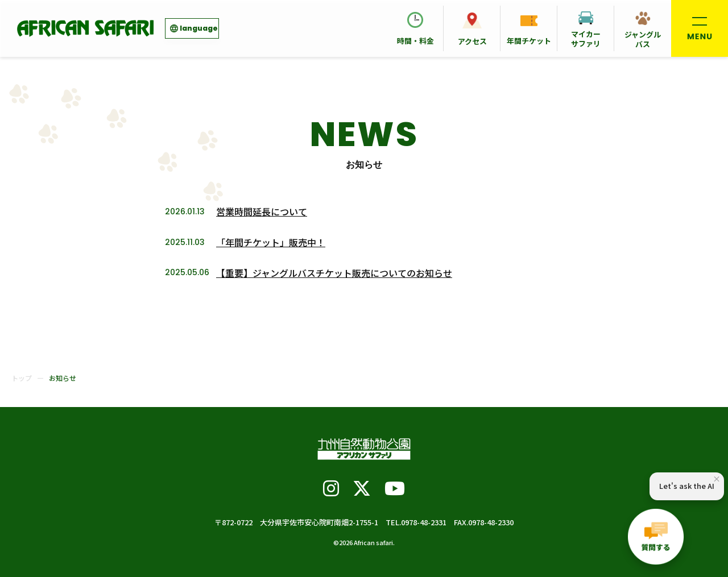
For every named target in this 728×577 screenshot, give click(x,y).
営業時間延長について (262, 211)
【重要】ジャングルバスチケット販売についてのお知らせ (334, 273)
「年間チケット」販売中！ (271, 242)
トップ (22, 378)
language (199, 28)
